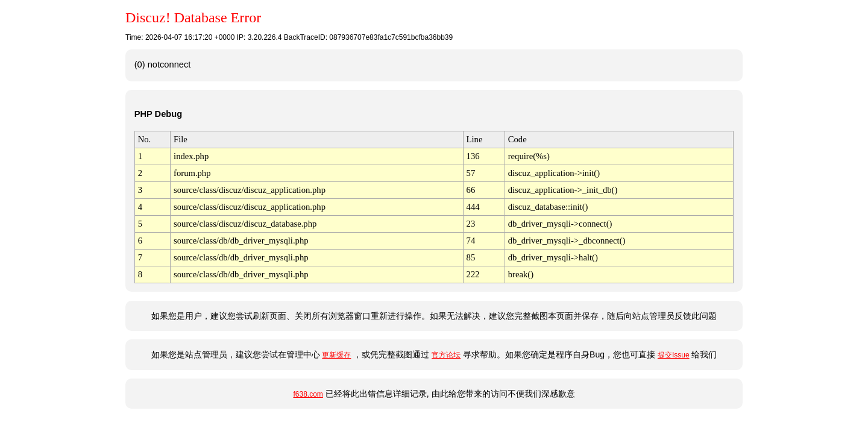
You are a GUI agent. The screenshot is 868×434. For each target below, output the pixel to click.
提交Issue (674, 355)
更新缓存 (336, 355)
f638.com (308, 394)
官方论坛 (446, 355)
